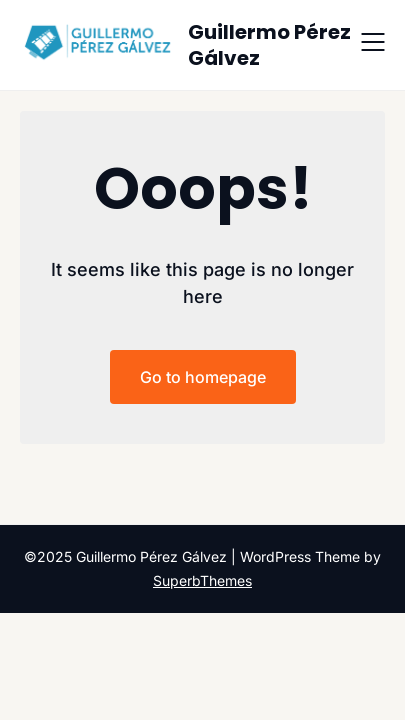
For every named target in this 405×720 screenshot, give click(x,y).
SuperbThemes (202, 580)
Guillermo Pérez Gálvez (269, 45)
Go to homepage (203, 377)
